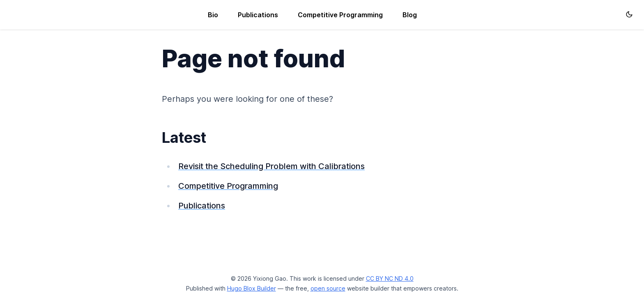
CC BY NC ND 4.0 (390, 278)
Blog (410, 15)
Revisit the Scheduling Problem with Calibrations (271, 166)
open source (328, 288)
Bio (213, 15)
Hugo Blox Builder (252, 288)
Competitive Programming (340, 15)
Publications (258, 15)
